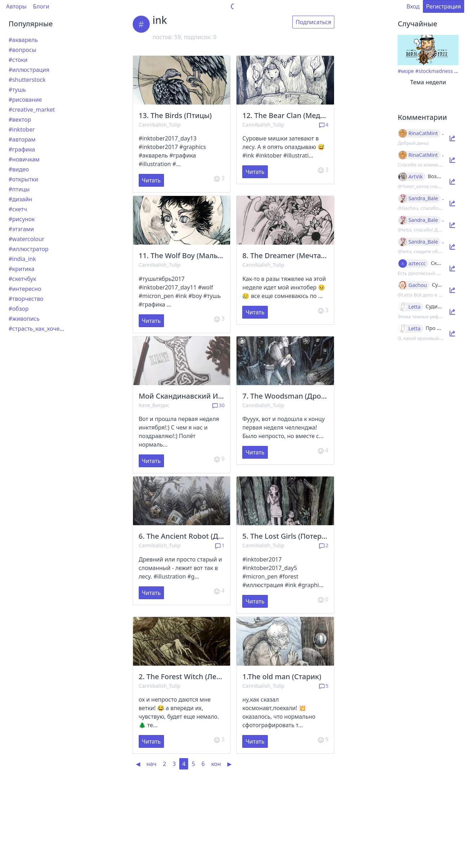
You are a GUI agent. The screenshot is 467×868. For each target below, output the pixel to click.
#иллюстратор (28, 249)
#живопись (24, 319)
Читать (151, 180)
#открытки (23, 179)
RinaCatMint (423, 133)
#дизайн (20, 199)
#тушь (17, 90)
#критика (22, 269)
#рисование (25, 100)
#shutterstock (27, 80)
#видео (19, 169)
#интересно (25, 289)
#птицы (19, 189)
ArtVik (415, 177)
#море (406, 71)
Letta (414, 307)
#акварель (23, 40)
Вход (413, 6)
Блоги (41, 6)
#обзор (18, 309)
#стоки (18, 60)
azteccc (417, 263)
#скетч (18, 209)
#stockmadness (434, 71)
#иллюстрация (29, 70)
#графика (22, 149)
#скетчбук (22, 279)
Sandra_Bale (423, 198)
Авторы (16, 6)
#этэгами (21, 229)
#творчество (26, 299)
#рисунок (22, 219)
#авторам (22, 139)
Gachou (418, 285)
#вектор (20, 119)
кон (216, 764)
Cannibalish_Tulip (160, 125)
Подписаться (313, 22)
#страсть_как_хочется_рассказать (55, 329)
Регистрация (444, 6)
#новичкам (24, 159)
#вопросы (22, 50)
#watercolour (26, 239)
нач (152, 764)
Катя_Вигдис (154, 405)
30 (219, 405)
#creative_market (32, 110)
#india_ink (22, 259)
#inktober (22, 129)
